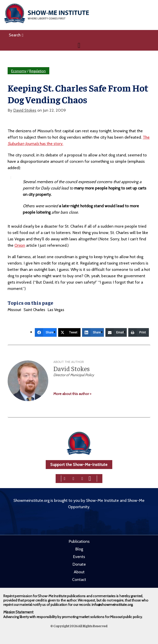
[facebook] (65, 478)
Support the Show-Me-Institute (79, 465)
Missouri (14, 310)
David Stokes (25, 110)
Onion (20, 245)
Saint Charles (34, 310)
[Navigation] (79, 45)
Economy (19, 71)
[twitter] (73, 478)
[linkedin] (82, 478)
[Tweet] (69, 332)
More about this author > (72, 394)
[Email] (116, 332)
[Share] (46, 332)
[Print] (139, 332)
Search (16, 35)
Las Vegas (56, 310)
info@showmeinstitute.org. (112, 605)
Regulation (37, 71)
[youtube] (90, 478)
